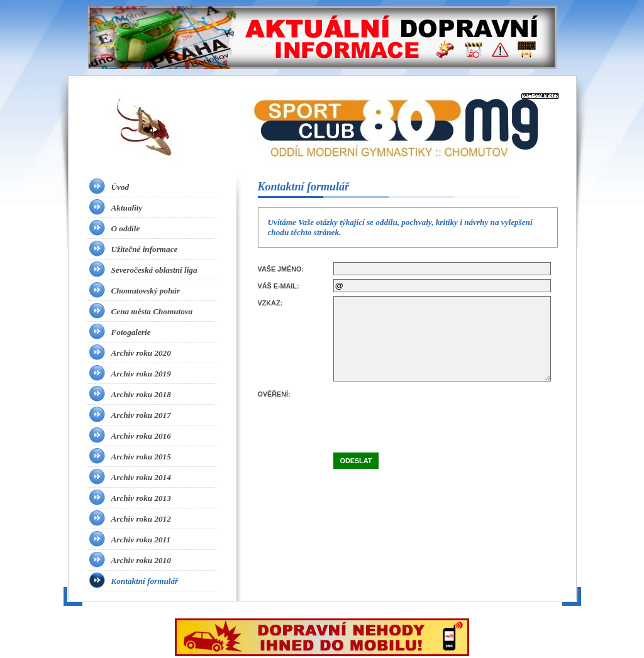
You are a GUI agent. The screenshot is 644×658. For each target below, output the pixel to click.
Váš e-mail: (279, 286)
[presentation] (429, 412)
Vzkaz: (270, 303)
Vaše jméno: (281, 269)
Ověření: (274, 394)
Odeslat (356, 461)
